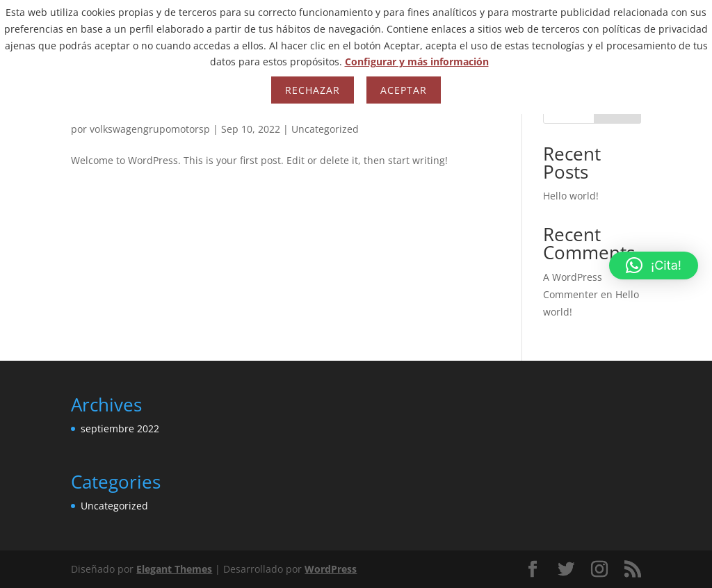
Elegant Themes (174, 569)
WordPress (331, 569)
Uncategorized (325, 129)
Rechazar (313, 90)
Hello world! (571, 196)
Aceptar (404, 90)
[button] (654, 266)
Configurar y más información (417, 62)
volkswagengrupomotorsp (150, 129)
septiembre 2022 (120, 428)
